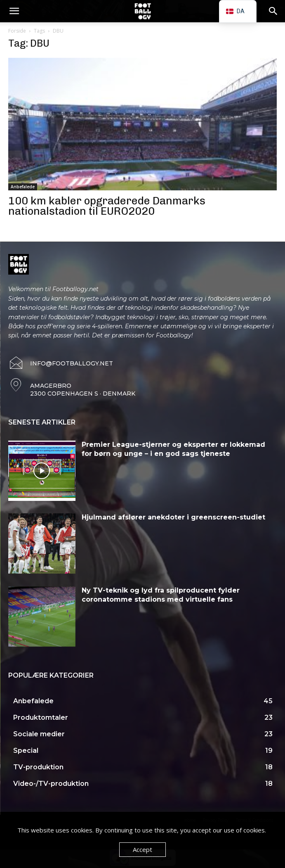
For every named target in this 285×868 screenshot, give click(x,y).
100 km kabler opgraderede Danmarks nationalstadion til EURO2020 (107, 206)
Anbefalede (23, 187)
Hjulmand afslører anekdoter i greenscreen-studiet (173, 517)
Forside (17, 31)
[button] (14, 11)
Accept (142, 849)
